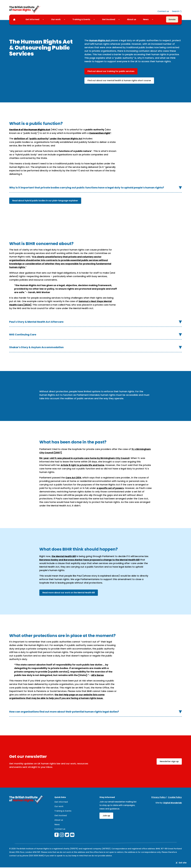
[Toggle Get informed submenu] (44, 20)
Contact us (163, 11)
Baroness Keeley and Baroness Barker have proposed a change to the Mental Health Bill (91, 560)
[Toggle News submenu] (154, 20)
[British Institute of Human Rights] (25, 9)
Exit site (181, 863)
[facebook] (57, 835)
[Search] (177, 11)
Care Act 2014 (74, 477)
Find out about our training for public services (111, 71)
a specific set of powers (111, 488)
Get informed (32, 20)
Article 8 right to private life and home (83, 465)
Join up (106, 815)
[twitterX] (67, 835)
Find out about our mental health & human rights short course (119, 80)
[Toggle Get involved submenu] (120, 20)
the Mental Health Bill (64, 556)
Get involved (109, 20)
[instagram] (62, 835)
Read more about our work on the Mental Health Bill (69, 592)
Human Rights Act (100, 40)
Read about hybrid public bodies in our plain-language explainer (45, 201)
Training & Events (81, 20)
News (146, 20)
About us (132, 20)
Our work (56, 20)
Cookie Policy (175, 797)
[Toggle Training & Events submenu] (95, 20)
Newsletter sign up (169, 761)
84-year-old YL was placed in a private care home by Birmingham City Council (86, 458)
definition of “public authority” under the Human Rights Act (49, 139)
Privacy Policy (159, 797)
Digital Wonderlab (173, 803)
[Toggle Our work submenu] (65, 20)
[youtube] (72, 835)
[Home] (14, 20)
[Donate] (172, 20)
